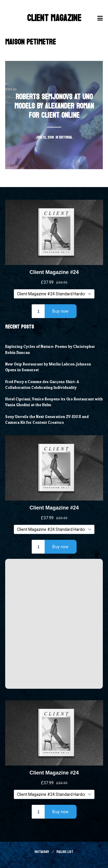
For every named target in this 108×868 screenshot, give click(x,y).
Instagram (42, 852)
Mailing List (65, 852)
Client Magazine (54, 18)
